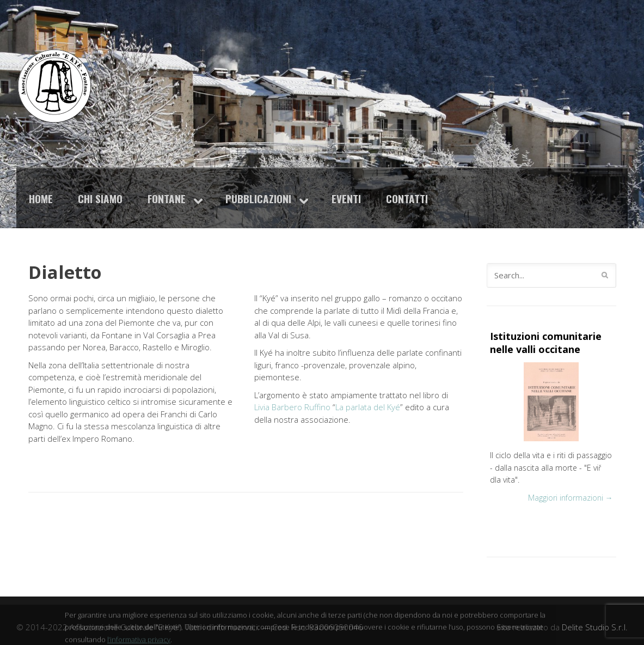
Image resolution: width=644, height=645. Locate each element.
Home (41, 199)
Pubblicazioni (258, 199)
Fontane (167, 199)
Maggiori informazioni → (571, 498)
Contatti (407, 199)
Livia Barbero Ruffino (292, 407)
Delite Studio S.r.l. (595, 627)
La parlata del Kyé (368, 407)
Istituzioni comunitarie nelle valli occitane (546, 343)
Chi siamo (100, 199)
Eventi (346, 199)
